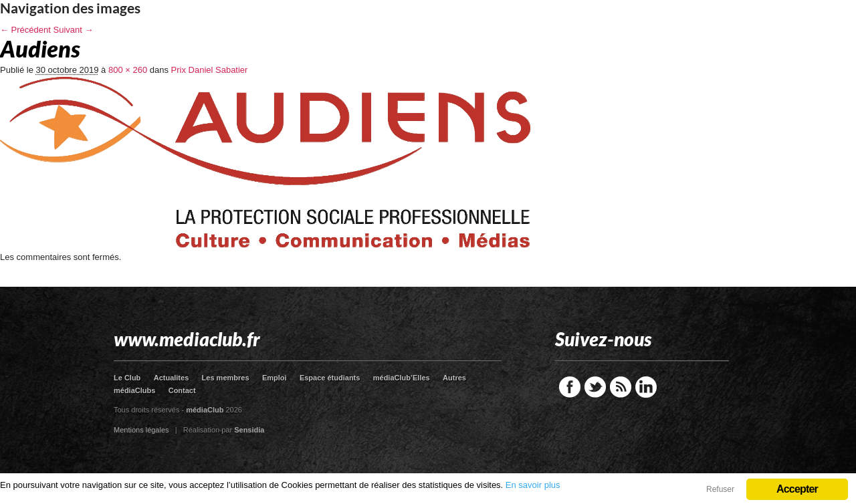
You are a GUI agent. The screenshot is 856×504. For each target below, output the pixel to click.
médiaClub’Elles (402, 378)
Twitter (595, 387)
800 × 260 (128, 70)
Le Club (127, 378)
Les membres (226, 378)
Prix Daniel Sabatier (210, 70)
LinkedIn (646, 387)
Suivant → (74, 30)
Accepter (797, 489)
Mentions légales (141, 430)
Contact (182, 390)
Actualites (172, 378)
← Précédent (25, 30)
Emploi (275, 378)
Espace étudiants (330, 378)
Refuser (720, 489)
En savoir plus (533, 485)
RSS (621, 387)
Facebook (570, 387)
